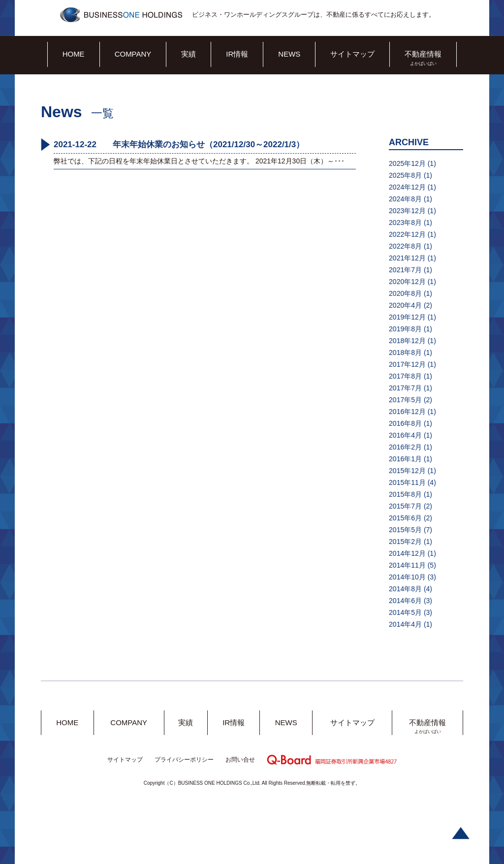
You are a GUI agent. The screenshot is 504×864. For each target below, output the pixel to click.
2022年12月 (407, 234)
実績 (189, 54)
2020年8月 (405, 293)
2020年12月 (407, 282)
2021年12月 (407, 258)
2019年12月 (407, 317)
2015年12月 (407, 471)
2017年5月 (405, 400)
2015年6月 (405, 518)
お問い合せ (240, 760)
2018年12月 (407, 341)
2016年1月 (405, 459)
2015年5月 (405, 530)
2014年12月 (407, 553)
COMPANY (133, 54)
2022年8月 (405, 246)
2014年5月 (405, 612)
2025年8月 (405, 175)
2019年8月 (405, 329)
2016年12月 (407, 412)
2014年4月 (405, 624)
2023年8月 (405, 223)
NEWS (289, 54)
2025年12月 (407, 163)
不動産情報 (423, 54)
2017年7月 (405, 388)
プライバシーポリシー (184, 760)
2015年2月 (405, 542)
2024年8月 (405, 199)
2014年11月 (407, 565)
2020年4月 (405, 305)
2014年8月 (405, 589)
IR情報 (237, 54)
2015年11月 (407, 482)
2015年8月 (405, 494)
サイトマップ (352, 54)
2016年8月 (405, 423)
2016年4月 (405, 435)
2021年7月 (405, 270)
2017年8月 (405, 376)
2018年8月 (405, 352)
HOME (74, 54)
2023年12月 (407, 211)
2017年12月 (407, 364)
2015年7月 (405, 506)
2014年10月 (407, 577)
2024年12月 (407, 187)
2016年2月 (405, 447)
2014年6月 (405, 601)
